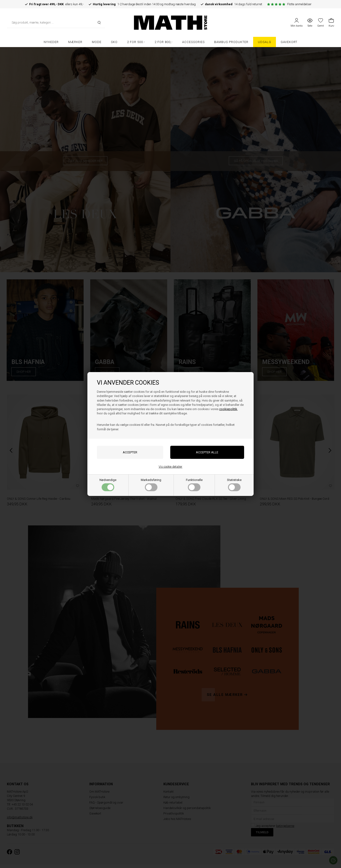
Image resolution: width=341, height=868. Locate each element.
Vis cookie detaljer (170, 467)
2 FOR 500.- (136, 42)
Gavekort (289, 42)
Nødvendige (108, 485)
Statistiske (234, 485)
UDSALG (265, 42)
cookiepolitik (228, 409)
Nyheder (51, 42)
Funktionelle (194, 485)
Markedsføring (151, 485)
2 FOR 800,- (164, 42)
